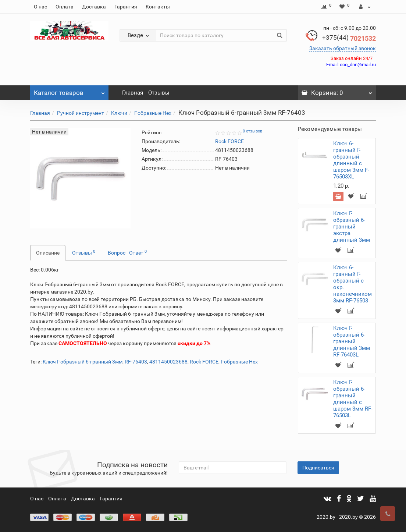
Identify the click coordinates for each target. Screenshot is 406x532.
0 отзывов (252, 131)
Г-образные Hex (153, 113)
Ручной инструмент (81, 113)
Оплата (65, 7)
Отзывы (159, 93)
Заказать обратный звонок (343, 48)
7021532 (349, 38)
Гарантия (126, 7)
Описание (48, 253)
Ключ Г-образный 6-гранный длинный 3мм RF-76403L (352, 341)
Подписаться (318, 468)
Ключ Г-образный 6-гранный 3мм (83, 362)
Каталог (69, 91)
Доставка (94, 7)
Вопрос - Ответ (127, 252)
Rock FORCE (204, 362)
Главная (133, 93)
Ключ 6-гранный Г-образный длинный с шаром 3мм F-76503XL (351, 160)
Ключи (119, 113)
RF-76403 (136, 362)
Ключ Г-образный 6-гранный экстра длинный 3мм (352, 227)
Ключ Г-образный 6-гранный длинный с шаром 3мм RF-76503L (353, 399)
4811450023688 (168, 362)
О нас (40, 7)
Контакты (158, 7)
